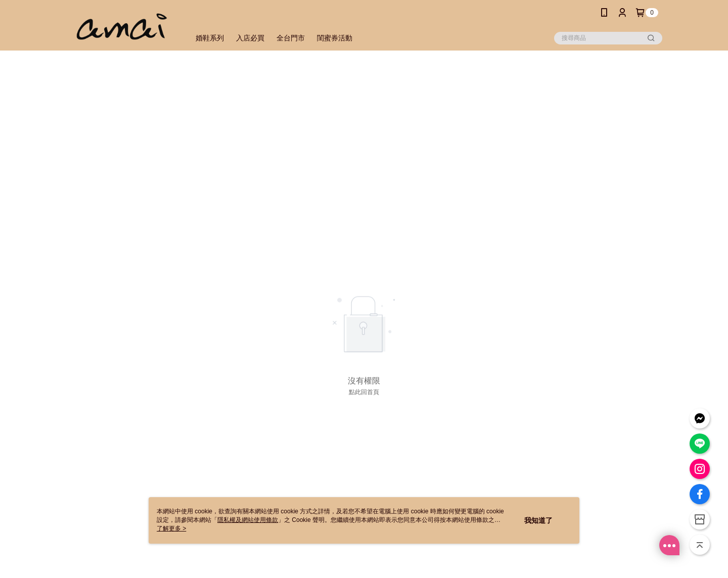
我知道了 (538, 520)
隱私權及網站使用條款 (248, 520)
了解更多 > (171, 528)
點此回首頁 (364, 392)
